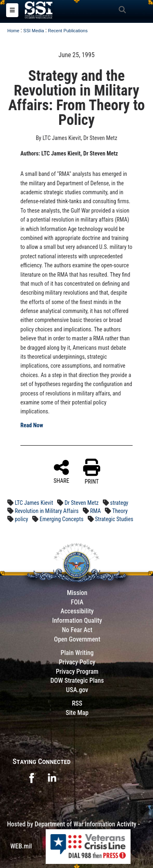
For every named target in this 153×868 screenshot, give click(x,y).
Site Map (77, 713)
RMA (95, 511)
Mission (77, 593)
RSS (77, 703)
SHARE (61, 471)
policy (21, 519)
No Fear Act (77, 630)
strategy (119, 503)
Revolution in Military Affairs (47, 511)
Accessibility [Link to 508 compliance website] (77, 611)
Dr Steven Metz (81, 503)
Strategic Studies (114, 519)
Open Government (77, 639)
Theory (120, 511)
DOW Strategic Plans (77, 680)
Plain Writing (77, 653)
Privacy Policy (77, 662)
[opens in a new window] (31, 777)
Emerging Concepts (61, 519)
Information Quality (77, 620)
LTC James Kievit (34, 503)
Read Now (32, 425)
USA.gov (77, 690)
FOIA (77, 602)
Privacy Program (77, 672)
